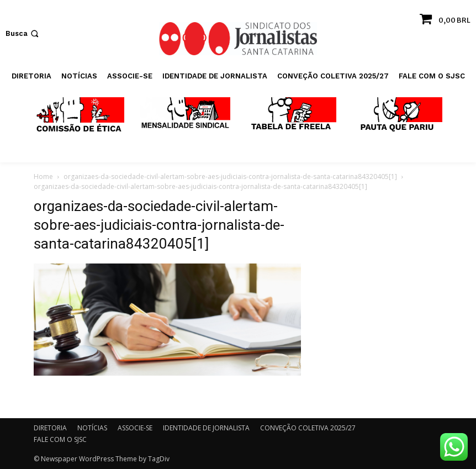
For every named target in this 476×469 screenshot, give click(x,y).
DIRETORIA (50, 428)
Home (43, 176)
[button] (23, 33)
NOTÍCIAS (92, 428)
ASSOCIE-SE (135, 428)
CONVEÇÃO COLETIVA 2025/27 (308, 428)
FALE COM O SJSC (60, 439)
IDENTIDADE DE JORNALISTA (206, 428)
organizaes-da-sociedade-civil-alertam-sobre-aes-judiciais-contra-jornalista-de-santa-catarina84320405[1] (230, 176)
